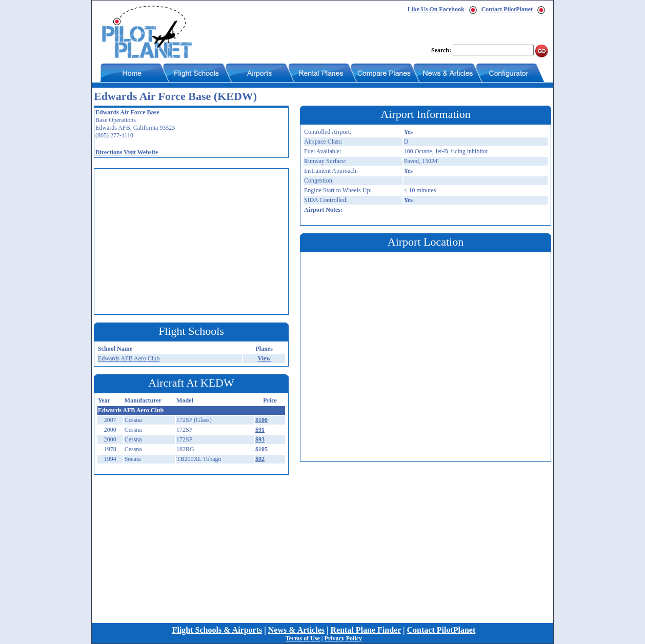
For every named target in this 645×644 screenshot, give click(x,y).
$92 (260, 459)
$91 (260, 430)
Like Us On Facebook (436, 9)
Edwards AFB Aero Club (129, 358)
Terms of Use (303, 638)
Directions (109, 152)
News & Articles (296, 630)
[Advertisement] (194, 240)
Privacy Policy (343, 638)
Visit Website (141, 152)
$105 (261, 449)
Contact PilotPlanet (507, 9)
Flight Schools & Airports (217, 630)
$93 (260, 439)
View (264, 358)
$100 (261, 420)
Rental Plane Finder (366, 630)
